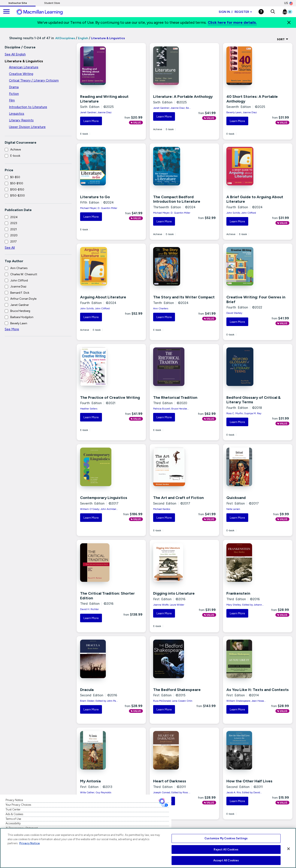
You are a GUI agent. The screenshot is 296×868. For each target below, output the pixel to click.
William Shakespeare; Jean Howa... (246, 701)
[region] (148, 848)
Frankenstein (238, 593)
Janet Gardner (19, 305)
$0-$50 (15, 177)
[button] (273, 12)
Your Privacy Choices (18, 805)
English (83, 38)
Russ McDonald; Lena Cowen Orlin (173, 701)
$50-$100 (17, 183)
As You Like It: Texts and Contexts (258, 690)
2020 (14, 235)
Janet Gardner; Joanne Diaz (96, 112)
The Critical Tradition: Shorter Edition (107, 596)
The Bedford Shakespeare (177, 690)
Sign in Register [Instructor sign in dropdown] (235, 12)
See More (12, 329)
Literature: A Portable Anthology (183, 97)
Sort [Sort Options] (283, 39)
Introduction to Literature (28, 107)
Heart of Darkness (170, 781)
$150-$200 (18, 195)
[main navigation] (6, 12)
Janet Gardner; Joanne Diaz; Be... (172, 108)
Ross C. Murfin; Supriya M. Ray (244, 413)
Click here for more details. (232, 22)
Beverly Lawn (19, 323)
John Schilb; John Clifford (241, 213)
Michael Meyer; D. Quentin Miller (99, 208)
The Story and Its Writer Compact (184, 297)
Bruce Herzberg (20, 311)
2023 (14, 223)
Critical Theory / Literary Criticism (34, 80)
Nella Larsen (233, 509)
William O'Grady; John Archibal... (99, 509)
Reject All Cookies (226, 849)
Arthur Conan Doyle (23, 299)
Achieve (16, 149)
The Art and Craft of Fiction (178, 498)
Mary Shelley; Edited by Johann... (245, 605)
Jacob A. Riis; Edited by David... (244, 792)
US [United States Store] (289, 3)
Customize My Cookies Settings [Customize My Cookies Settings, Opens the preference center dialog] (226, 838)
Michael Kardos (162, 509)
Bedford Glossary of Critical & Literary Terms (253, 400)
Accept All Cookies (226, 860)
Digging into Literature (174, 593)
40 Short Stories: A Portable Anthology (252, 99)
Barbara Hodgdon (22, 317)
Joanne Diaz (18, 286)
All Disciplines (65, 38)
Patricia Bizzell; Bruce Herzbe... (171, 409)
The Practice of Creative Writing (110, 398)
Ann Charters (19, 268)
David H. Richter (89, 609)
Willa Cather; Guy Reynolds (96, 792)
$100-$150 (17, 189)
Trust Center (13, 809)
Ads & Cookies (14, 814)
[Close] (289, 22)
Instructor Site (18, 3)
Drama (14, 87)
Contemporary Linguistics (104, 498)
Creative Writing (21, 74)
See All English (15, 54)
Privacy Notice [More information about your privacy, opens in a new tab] (30, 843)
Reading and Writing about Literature (104, 99)
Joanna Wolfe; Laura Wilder (169, 605)
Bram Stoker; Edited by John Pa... (99, 701)
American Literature (24, 67)
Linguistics (17, 114)
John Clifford (19, 280)
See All (10, 248)
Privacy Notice (14, 800)
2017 (13, 241)
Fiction (14, 94)
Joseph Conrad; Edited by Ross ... (172, 792)
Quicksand (236, 498)
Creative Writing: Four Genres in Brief (256, 299)
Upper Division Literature (27, 127)
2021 (13, 229)
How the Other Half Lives (249, 781)
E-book (15, 156)
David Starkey (234, 313)
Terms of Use (13, 819)
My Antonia (90, 781)
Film (12, 100)
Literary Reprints (21, 120)
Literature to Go (95, 197)
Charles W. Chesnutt (24, 274)
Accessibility (13, 823)
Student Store (52, 3)
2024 (14, 217)
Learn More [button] (91, 121)
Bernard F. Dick (20, 293)
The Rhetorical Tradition (175, 398)
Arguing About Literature (103, 297)
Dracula (87, 690)
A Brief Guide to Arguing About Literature (255, 199)
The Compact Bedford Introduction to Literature (177, 199)
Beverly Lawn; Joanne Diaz (242, 112)
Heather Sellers (89, 409)
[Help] (261, 12)
